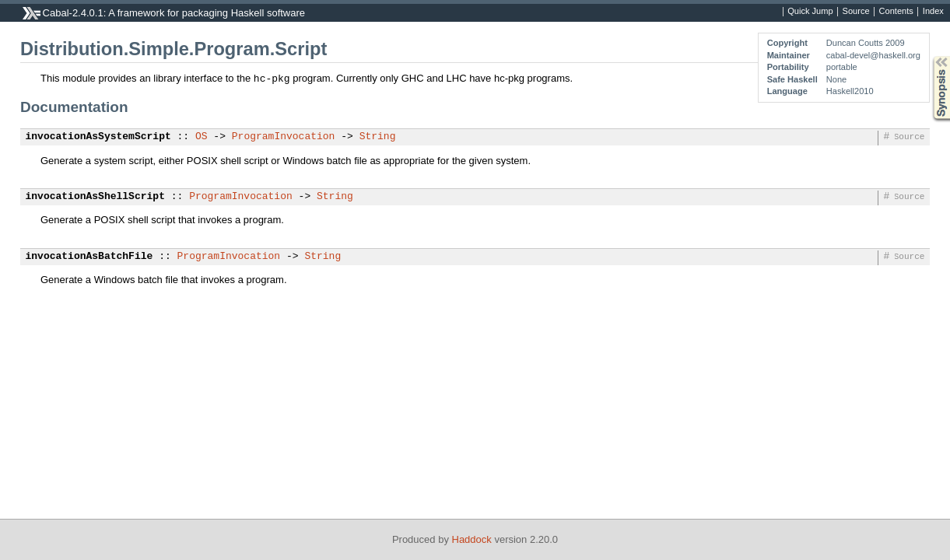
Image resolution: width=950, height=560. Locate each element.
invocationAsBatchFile (89, 257)
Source (856, 12)
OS (202, 137)
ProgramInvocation (284, 137)
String (378, 137)
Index (933, 12)
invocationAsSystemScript (98, 137)
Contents (896, 12)
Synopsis (929, 56)
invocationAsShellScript (95, 197)
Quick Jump (810, 12)
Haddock (472, 539)
